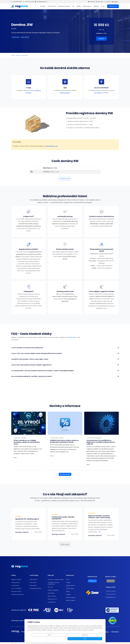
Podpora (96, 6)
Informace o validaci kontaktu (56, 579)
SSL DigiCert (98, 93)
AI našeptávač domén (35, 588)
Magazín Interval (70, 585)
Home (13, 55)
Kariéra (68, 591)
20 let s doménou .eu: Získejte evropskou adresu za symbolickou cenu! (27, 442)
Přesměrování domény (17, 594)
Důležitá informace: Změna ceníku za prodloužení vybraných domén (64, 441)
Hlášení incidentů (71, 600)
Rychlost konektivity (53, 590)
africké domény (16, 37)
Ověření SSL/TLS (52, 599)
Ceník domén (52, 6)
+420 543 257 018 (28, 2)
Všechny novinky (65, 474)
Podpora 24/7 (111, 587)
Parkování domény (16, 591)
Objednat (102, 39)
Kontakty (108, 2)
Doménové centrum (64, 6)
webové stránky (65, 93)
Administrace (113, 6)
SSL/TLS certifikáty (16, 588)
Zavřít (71, 639)
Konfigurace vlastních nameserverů (53, 583)
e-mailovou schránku (33, 92)
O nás (103, 6)
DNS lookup (51, 593)
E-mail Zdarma (15, 585)
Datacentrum (33, 585)
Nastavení (84, 639)
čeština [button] (115, 2)
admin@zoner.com (52, 146)
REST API (50, 587)
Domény (43, 6)
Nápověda (100, 2)
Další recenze (65, 544)
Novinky (68, 582)
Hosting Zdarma (16, 582)
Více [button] (99, 532)
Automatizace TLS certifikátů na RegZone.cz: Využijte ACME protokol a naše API (101, 442)
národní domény (25, 37)
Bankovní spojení (71, 597)
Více (15, 458)
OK (96, 639)
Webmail (92, 2)
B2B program (87, 6)
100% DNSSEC (33, 579)
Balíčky (79, 6)
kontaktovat (72, 337)
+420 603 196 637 (17, 2)
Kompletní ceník (65, 179)
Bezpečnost (98, 438)
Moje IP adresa (52, 596)
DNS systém (33, 582)
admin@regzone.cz (41, 2)
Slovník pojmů (52, 602)
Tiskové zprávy (70, 588)
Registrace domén (16, 579)
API (73, 6)
